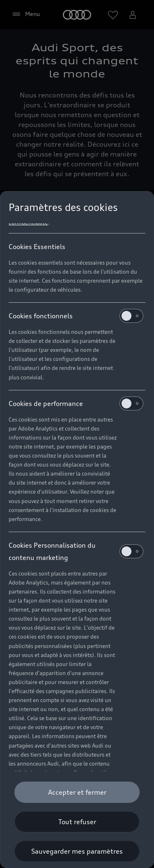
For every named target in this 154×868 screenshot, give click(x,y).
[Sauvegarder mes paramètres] (77, 851)
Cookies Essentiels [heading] (37, 247)
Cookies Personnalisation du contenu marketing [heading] (76, 551)
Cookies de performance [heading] (76, 403)
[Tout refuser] (77, 822)
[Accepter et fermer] (77, 792)
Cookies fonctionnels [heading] (76, 316)
